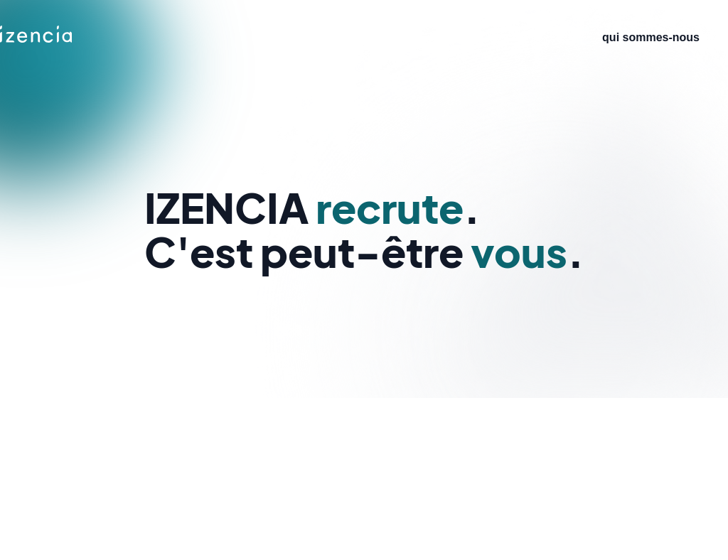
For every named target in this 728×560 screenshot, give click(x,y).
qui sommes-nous (651, 37)
